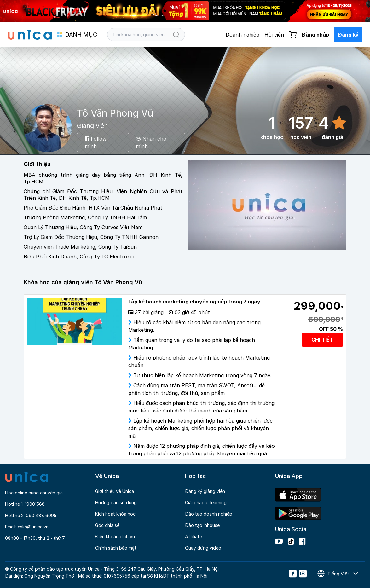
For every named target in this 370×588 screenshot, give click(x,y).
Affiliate (194, 536)
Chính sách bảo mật (116, 548)
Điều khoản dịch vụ (115, 536)
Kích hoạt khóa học (115, 514)
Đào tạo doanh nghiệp (209, 514)
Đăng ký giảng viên (205, 491)
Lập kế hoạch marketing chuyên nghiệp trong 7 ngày (194, 302)
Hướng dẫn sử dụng (116, 502)
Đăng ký (348, 35)
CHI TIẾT (322, 340)
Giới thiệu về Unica (115, 491)
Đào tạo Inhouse (202, 525)
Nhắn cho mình (151, 142)
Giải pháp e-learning (206, 502)
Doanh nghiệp (243, 35)
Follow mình (96, 142)
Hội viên (274, 35)
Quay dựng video (203, 548)
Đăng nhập (315, 35)
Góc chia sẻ (107, 525)
